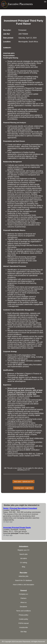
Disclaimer (23, 607)
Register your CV (23, 550)
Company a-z (23, 594)
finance (16, 182)
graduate (15, 377)
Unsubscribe (23, 627)
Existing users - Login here (23, 488)
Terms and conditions (23, 611)
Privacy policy (23, 615)
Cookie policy (23, 619)
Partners (23, 598)
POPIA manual (23, 623)
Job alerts (23, 558)
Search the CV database (24, 580)
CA (17, 379)
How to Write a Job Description (23, 585)
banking (20, 394)
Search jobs (23, 554)
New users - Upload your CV (23, 482)
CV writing (23, 563)
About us (24, 602)
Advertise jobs (23, 576)
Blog (24, 567)
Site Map (24, 632)
